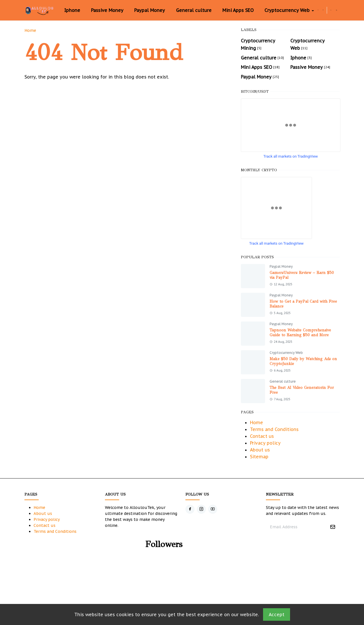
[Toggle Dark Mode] (331, 10)
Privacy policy (265, 443)
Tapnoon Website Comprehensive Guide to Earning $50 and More (300, 333)
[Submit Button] (333, 527)
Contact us (262, 436)
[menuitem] (72, 10)
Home (257, 422)
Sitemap (259, 457)
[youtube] (213, 509)
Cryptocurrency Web (286, 353)
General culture (283, 381)
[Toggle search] (337, 10)
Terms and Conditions (274, 429)
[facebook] (318, 10)
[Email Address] (297, 527)
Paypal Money (281, 266)
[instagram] (323, 10)
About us (260, 450)
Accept (277, 614)
